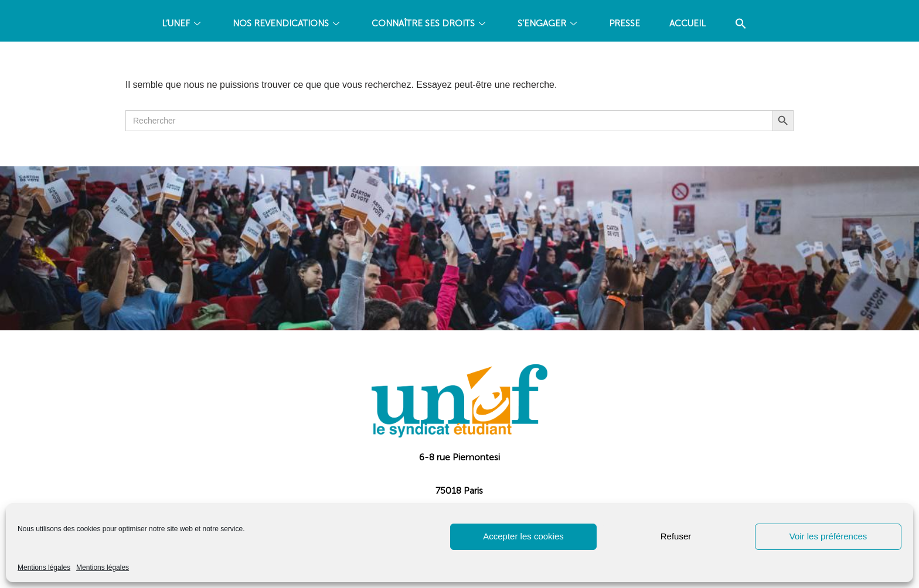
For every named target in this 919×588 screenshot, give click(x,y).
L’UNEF (183, 23)
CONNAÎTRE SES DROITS (430, 23)
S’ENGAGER (549, 23)
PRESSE (624, 23)
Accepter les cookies (523, 536)
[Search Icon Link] (741, 24)
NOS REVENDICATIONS (287, 23)
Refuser (676, 536)
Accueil (687, 23)
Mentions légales (44, 568)
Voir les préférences (828, 536)
